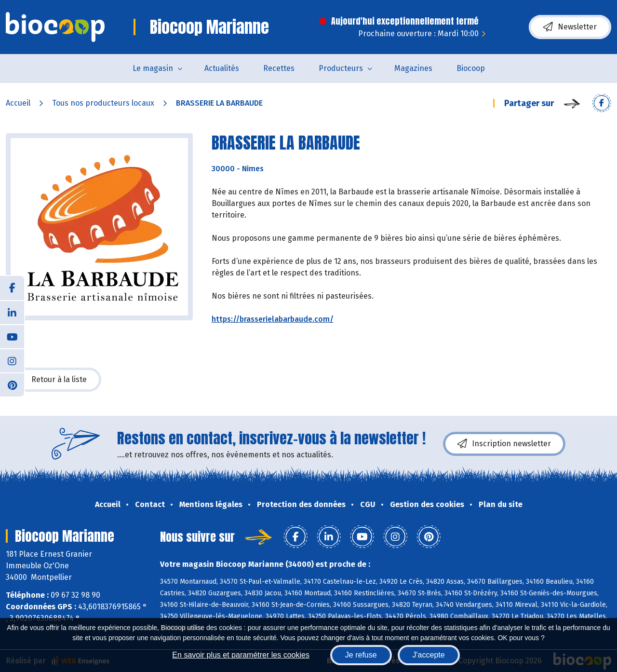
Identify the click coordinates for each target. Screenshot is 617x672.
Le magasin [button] (153, 68)
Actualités (222, 68)
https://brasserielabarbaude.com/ (273, 319)
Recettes (279, 68)
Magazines (413, 68)
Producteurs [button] (341, 68)
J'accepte (429, 655)
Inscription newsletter (504, 444)
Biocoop (471, 68)
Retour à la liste (54, 380)
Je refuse (361, 655)
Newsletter (570, 27)
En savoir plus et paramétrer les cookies (241, 655)
